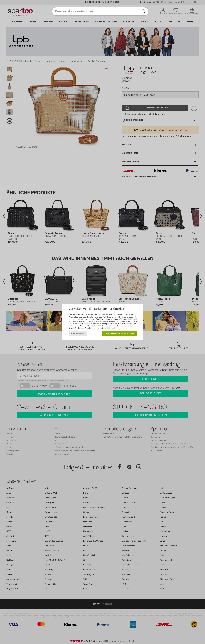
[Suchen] (143, 11)
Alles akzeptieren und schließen (119, 334)
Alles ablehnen (78, 334)
